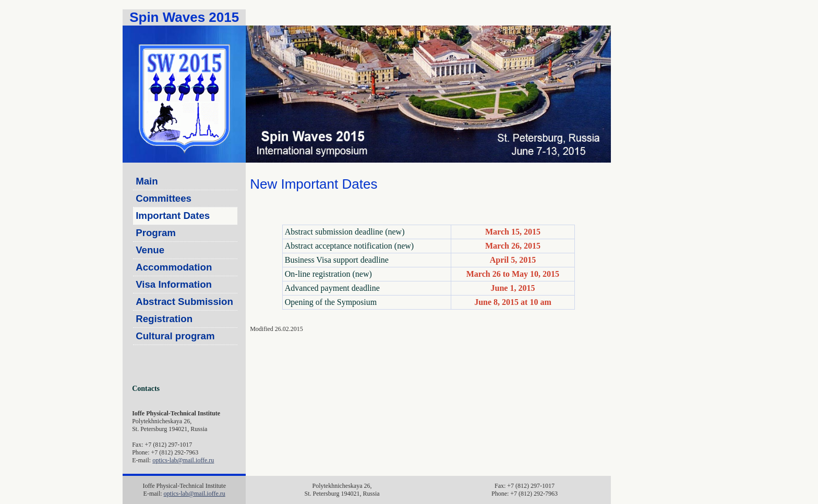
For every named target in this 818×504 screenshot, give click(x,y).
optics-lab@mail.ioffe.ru (183, 460)
